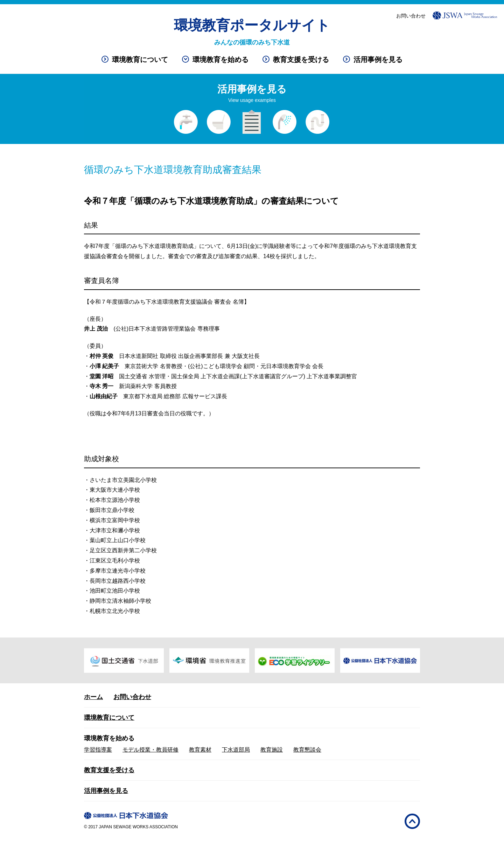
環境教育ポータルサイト (252, 25)
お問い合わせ (411, 16)
